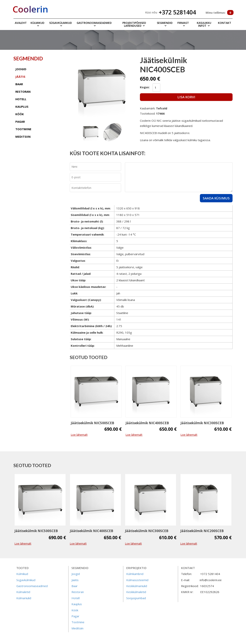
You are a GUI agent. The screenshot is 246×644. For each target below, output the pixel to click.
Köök (75, 610)
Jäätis (75, 580)
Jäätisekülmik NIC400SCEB (147, 423)
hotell (21, 99)
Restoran (78, 592)
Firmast (183, 23)
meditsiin (23, 137)
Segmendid (165, 23)
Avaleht (21, 23)
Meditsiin (77, 628)
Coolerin (30, 9)
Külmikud (37, 23)
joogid (21, 69)
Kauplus (77, 604)
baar (19, 84)
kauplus (22, 107)
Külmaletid (23, 592)
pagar (20, 122)
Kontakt (225, 23)
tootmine (23, 129)
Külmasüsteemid (137, 580)
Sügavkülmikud (61, 23)
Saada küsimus (216, 198)
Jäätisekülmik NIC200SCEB (202, 531)
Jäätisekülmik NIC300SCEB (202, 423)
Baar (75, 586)
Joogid (76, 574)
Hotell (76, 598)
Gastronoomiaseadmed (94, 23)
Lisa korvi (186, 97)
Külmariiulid (24, 598)
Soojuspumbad (136, 598)
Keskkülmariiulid (137, 586)
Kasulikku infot (204, 24)
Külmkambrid (135, 574)
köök (20, 114)
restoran (23, 92)
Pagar (75, 616)
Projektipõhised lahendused (134, 24)
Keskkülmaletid (136, 592)
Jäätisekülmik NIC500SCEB (92, 423)
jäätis (20, 77)
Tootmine (78, 622)
